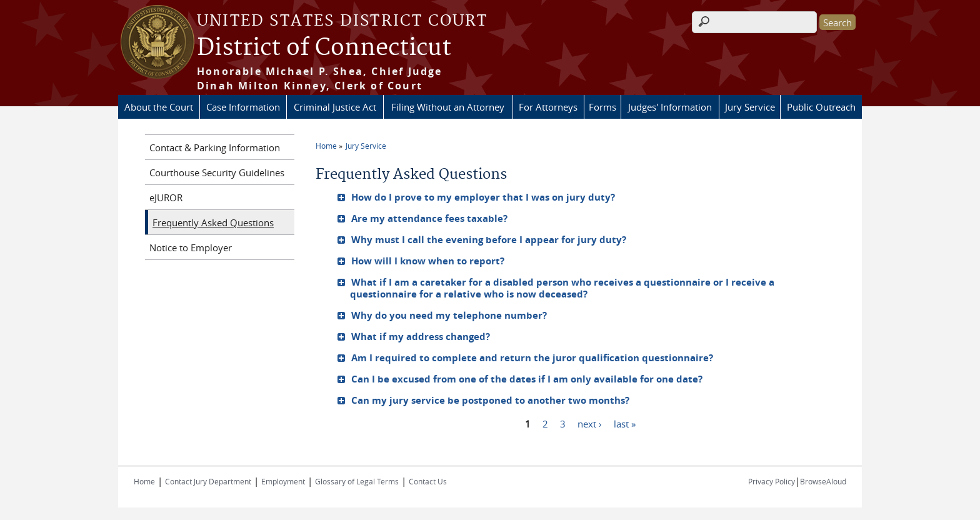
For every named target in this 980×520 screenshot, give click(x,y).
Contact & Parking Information (215, 147)
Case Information (243, 107)
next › (590, 423)
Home (326, 146)
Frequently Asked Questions (213, 222)
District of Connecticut (324, 48)
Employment (283, 481)
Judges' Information (670, 107)
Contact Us (428, 481)
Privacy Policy (772, 481)
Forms (602, 107)
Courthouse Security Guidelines (217, 172)
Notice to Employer (191, 247)
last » (625, 423)
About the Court (159, 107)
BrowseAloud (823, 481)
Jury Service (750, 107)
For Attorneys (548, 107)
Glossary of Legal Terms (357, 481)
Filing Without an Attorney (448, 107)
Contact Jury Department (208, 481)
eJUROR (166, 197)
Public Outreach (821, 107)
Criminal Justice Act (335, 107)
